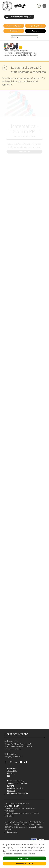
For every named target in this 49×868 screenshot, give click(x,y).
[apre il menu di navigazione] (44, 6)
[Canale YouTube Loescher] (22, 763)
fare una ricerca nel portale (29, 78)
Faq (9, 776)
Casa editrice (12, 768)
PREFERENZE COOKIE (24, 863)
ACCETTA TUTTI (25, 858)
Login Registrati (35, 26)
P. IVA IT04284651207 (12, 806)
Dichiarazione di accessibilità (18, 793)
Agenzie (35, 31)
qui (4, 851)
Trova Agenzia (12, 771)
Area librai (11, 773)
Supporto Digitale (14, 26)
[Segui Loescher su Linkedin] (17, 763)
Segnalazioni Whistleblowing (17, 783)
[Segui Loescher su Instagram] (12, 763)
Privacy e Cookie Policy (16, 781)
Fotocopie (11, 791)
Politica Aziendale (11, 832)
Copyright (11, 786)
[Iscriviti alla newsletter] (27, 762)
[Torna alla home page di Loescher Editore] (14, 6)
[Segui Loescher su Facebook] (7, 763)
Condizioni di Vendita (15, 788)
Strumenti (14, 31)
